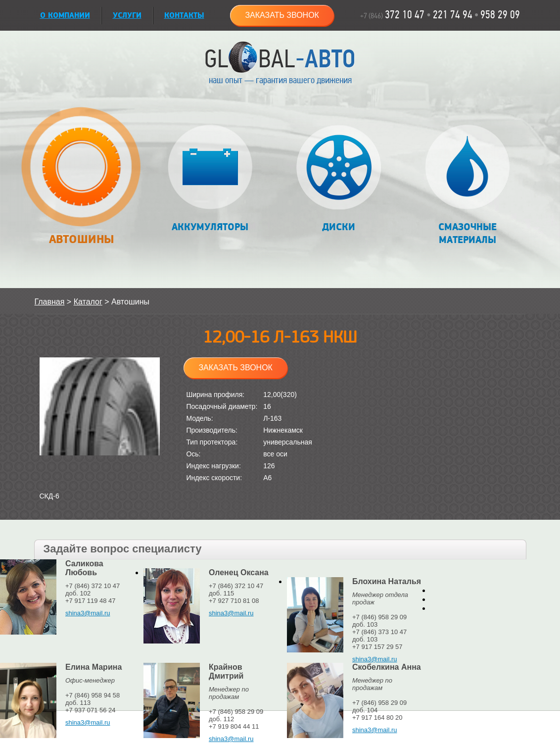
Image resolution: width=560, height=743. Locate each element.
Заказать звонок (282, 15)
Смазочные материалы (467, 185)
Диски (339, 179)
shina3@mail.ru (88, 613)
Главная (50, 302)
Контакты (184, 16)
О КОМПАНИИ (65, 16)
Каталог (88, 302)
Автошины (81, 181)
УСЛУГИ (127, 16)
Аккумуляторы (210, 179)
